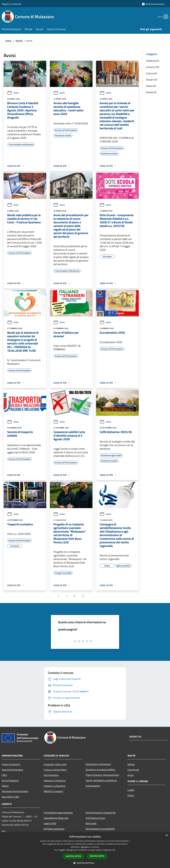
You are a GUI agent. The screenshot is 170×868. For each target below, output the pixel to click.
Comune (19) (152, 67)
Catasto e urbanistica (54, 786)
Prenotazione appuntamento (58, 813)
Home (8, 41)
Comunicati (133, 770)
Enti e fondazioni (10, 780)
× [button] (167, 835)
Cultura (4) (151, 73)
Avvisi (13, 93)
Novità (19, 41)
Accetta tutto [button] (73, 856)
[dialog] (85, 850)
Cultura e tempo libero (55, 770)
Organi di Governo (11, 764)
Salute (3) (151, 86)
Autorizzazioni (93, 786)
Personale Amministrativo (15, 791)
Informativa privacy (95, 818)
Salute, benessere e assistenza (101, 780)
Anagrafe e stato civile (55, 764)
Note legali (91, 823)
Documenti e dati (10, 797)
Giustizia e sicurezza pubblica (100, 770)
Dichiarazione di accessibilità (100, 829)
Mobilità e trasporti (53, 791)
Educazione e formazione (98, 764)
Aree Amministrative (12, 770)
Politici (5, 786)
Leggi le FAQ (50, 823)
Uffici (4, 775)
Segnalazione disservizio (56, 818)
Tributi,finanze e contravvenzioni (102, 775)
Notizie (131, 764)
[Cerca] (165, 17)
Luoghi (131, 790)
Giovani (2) (151, 80)
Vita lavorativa (51, 775)
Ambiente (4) (153, 61)
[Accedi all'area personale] (153, 4)
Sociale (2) (151, 92)
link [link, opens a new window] (114, 850)
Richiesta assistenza (54, 829)
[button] (85, 863)
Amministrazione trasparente (101, 813)
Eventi (131, 795)
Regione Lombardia (12, 4)
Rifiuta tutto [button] (97, 856)
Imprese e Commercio (55, 780)
